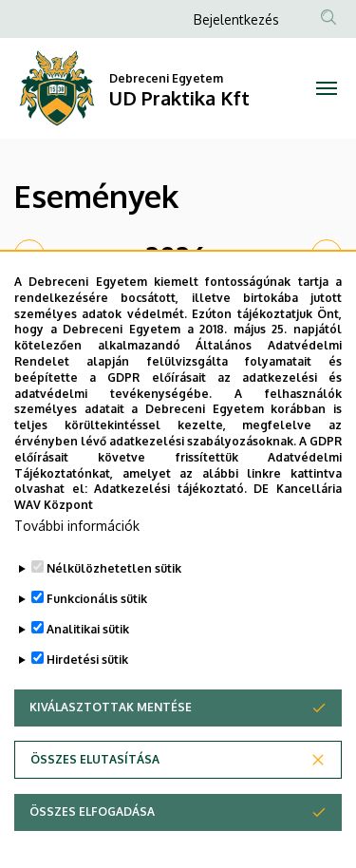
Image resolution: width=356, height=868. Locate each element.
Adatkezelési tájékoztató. (170, 539)
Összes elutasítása (95, 810)
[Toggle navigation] (327, 88)
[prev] (29, 255)
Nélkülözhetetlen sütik (114, 619)
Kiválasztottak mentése (111, 757)
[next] (327, 255)
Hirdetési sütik (87, 710)
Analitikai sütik (88, 679)
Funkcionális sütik (97, 649)
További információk (77, 576)
